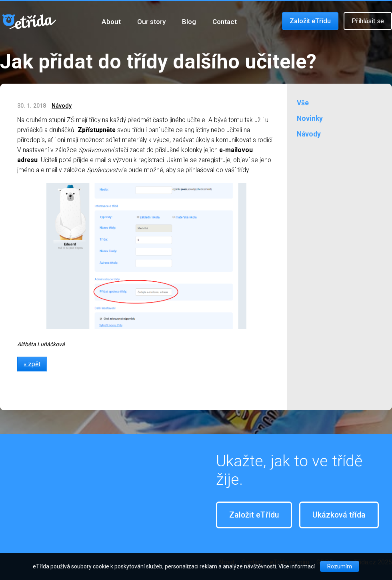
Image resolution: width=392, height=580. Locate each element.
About (111, 22)
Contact (225, 22)
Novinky (310, 118)
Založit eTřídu (310, 21)
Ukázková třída (339, 515)
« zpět (32, 364)
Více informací (297, 566)
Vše (303, 103)
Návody (62, 106)
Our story (151, 22)
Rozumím (340, 566)
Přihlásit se (368, 21)
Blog (189, 22)
